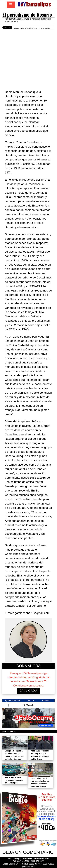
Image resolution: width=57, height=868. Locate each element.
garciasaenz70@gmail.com (32, 613)
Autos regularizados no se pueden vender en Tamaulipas (14, 780)
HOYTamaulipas (29, 705)
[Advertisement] (28, 58)
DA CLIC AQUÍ (28, 691)
